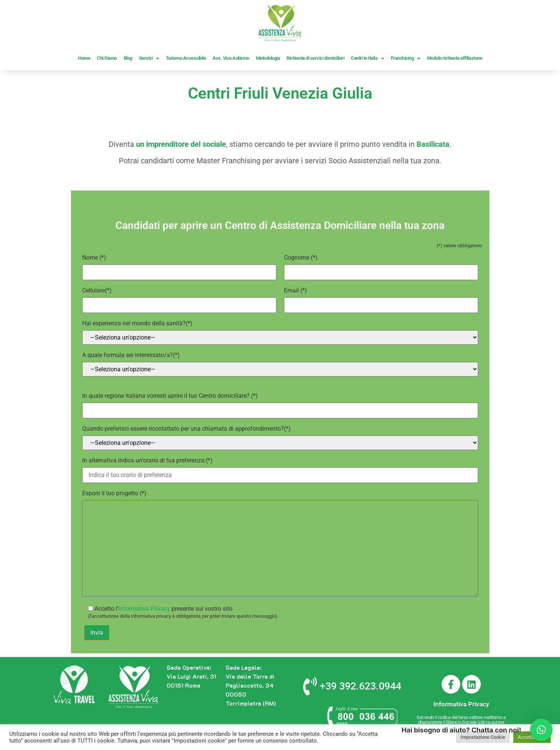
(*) (179, 265)
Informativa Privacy (144, 609)
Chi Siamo (107, 58)
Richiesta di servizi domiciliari (315, 58)
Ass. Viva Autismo (231, 58)
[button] (541, 730)
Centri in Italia (367, 58)
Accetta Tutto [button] (532, 737)
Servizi (149, 58)
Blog (128, 58)
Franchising (406, 58)
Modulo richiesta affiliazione (455, 58)
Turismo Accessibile (186, 58)
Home (84, 58)
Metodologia (268, 58)
